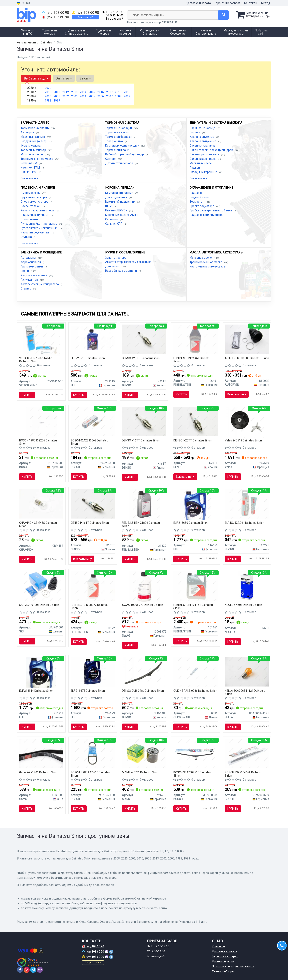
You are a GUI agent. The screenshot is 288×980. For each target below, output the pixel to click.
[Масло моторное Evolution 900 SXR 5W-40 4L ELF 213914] (41, 672)
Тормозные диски (117, 132)
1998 (48, 101)
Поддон (195, 168)
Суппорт (111, 159)
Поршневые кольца (203, 128)
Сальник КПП (114, 224)
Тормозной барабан (119, 137)
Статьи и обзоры (223, 971)
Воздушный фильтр (34, 141)
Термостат (197, 202)
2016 (101, 92)
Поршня (195, 132)
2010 (48, 92)
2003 (74, 96)
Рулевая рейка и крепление (39, 224)
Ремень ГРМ (29, 163)
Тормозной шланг (117, 150)
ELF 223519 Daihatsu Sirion (88, 358)
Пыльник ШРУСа (116, 210)
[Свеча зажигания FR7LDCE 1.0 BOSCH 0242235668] (93, 421)
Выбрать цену (237, 394)
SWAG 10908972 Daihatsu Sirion (142, 605)
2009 (127, 96)
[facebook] (20, 970)
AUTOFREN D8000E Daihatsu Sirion (247, 358)
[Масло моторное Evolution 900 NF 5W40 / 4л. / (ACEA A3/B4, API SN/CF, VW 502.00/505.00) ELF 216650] (195, 504)
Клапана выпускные (203, 141)
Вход (265, 3)
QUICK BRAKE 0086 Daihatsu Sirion (195, 691)
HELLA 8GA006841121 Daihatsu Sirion (245, 692)
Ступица (26, 237)
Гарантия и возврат (227, 3)
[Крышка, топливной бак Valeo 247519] (247, 422)
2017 (109, 92)
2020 (48, 88)
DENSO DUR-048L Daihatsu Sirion (143, 691)
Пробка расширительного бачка (211, 210)
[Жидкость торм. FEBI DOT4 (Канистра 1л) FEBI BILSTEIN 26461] (195, 339)
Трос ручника (114, 141)
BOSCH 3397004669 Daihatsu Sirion (244, 774)
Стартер (26, 288)
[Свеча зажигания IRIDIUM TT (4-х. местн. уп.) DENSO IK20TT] (195, 421)
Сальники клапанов (203, 146)
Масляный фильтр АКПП (122, 215)
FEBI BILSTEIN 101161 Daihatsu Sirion (193, 606)
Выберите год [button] (36, 78)
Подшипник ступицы (34, 215)
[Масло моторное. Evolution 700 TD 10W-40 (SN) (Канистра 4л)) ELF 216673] (93, 672)
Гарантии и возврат (225, 956)
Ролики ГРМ (29, 172)
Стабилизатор (30, 219)
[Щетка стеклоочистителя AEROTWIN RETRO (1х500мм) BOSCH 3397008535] (195, 753)
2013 (74, 92)
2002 (66, 96)
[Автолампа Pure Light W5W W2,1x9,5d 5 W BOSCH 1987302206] (41, 422)
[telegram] (33, 970)
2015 (92, 92)
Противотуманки (32, 266)
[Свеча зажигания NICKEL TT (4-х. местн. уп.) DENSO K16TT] (144, 421)
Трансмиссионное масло (37, 159)
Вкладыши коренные (204, 172)
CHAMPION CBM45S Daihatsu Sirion (38, 524)
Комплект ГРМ (30, 168)
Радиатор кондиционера (206, 215)
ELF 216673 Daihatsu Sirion (88, 691)
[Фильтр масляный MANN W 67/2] (144, 753)
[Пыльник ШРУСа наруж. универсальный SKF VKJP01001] (41, 586)
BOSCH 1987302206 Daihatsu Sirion (38, 442)
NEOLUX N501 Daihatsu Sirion (243, 605)
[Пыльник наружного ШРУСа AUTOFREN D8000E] (247, 339)
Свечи (25, 271)
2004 (83, 96)
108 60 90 (55, 13)
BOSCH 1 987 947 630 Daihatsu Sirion (90, 774)
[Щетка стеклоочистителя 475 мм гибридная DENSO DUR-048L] (144, 672)
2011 (57, 92)
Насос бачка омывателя (121, 271)
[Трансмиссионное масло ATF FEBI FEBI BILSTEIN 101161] (195, 586)
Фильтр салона (31, 146)
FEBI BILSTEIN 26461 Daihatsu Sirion (192, 360)
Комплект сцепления (119, 193)
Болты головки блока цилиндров (212, 150)
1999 (57, 101)
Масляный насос (201, 163)
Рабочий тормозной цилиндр (125, 154)
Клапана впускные (202, 137)
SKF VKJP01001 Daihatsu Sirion (39, 605)
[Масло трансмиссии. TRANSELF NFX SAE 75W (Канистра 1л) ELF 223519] (93, 338)
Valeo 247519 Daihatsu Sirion (243, 440)
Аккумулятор (30, 280)
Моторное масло (32, 154)
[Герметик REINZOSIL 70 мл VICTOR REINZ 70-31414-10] (41, 340)
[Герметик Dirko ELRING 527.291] (247, 504)
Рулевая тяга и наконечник (39, 228)
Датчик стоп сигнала (119, 163)
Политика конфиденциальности (233, 966)
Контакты (251, 3)
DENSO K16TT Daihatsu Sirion (141, 440)
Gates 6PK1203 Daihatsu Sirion (39, 772)
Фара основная (31, 262)
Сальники (112, 219)
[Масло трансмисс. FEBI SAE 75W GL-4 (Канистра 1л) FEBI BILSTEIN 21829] (144, 504)
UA (21, 3)
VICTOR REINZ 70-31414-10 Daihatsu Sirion (37, 360)
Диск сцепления (116, 197)
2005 (92, 96)
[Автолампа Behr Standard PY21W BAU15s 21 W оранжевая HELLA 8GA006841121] (247, 672)
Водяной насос (200, 197)
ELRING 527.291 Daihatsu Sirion (244, 523)
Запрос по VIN (85, 17)
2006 (101, 96)
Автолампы (29, 258)
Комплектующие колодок (122, 146)
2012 (66, 92)
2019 (127, 92)
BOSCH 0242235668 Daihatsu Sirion (89, 442)
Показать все (29, 178)
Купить (27, 395)
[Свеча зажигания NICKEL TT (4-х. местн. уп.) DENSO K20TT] (144, 339)
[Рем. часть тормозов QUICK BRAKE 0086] (195, 672)
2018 (118, 92)
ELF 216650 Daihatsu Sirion (190, 523)
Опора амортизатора (35, 202)
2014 (83, 92)
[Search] (224, 15)
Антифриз (28, 132)
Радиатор (196, 193)
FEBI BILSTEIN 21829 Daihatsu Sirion (141, 524)
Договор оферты (223, 961)
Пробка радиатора (202, 206)
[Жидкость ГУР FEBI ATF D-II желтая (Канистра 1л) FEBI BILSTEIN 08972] (93, 586)
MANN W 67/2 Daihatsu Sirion (141, 772)
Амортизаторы (31, 193)
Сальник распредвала (205, 154)
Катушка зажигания (34, 275)
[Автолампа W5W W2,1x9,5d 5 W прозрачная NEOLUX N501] (247, 587)
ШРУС (109, 206)
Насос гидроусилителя (36, 232)
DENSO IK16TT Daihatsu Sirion (90, 523)
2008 (118, 96)
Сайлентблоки (30, 206)
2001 (57, 96)
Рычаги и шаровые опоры (38, 210)
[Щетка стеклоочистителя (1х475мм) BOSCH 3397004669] (247, 753)
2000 (48, 96)
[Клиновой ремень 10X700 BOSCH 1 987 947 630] (93, 753)
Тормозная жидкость (35, 128)
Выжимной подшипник (120, 202)
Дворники (112, 266)
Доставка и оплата (198, 3)
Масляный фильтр (33, 137)
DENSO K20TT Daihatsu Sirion (141, 358)
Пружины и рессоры (34, 197)
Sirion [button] (85, 78)
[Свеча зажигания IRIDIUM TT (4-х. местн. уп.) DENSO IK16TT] (93, 504)
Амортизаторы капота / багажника (129, 262)
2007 (109, 96)
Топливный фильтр (34, 150)
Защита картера (116, 258)
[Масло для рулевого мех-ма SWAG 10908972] (144, 587)
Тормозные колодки (119, 128)
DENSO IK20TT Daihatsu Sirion (192, 440)
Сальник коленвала (203, 159)
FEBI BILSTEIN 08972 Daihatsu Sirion (89, 606)
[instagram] (27, 970)
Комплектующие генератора (40, 284)
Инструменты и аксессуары (208, 266)
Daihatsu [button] (64, 78)
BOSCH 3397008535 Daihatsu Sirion (192, 774)
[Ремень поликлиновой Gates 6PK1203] (41, 753)
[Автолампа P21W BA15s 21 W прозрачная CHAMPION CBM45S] (41, 504)
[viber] (40, 970)
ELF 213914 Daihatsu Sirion (36, 691)
